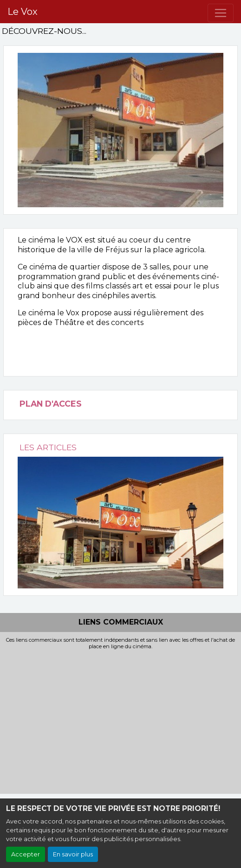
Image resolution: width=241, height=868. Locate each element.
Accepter (26, 854)
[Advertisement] (120, 720)
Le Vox (23, 12)
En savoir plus (73, 854)
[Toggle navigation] (221, 13)
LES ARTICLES (48, 447)
